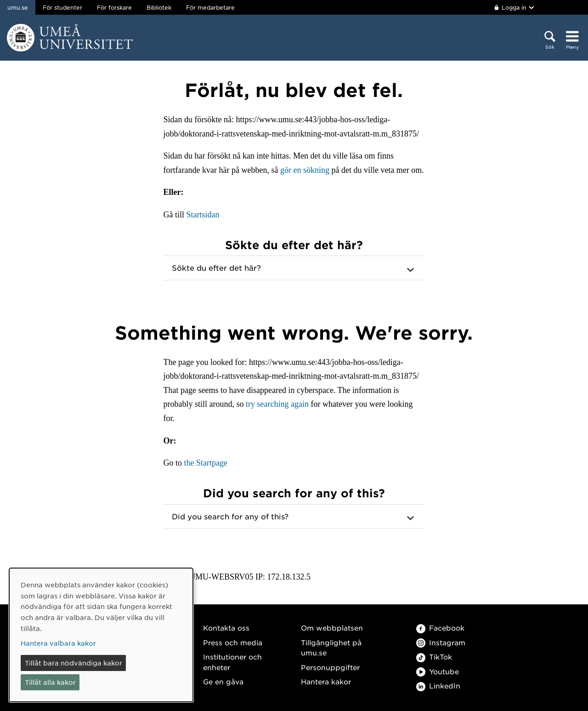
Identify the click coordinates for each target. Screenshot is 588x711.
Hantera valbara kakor (58, 643)
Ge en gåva (223, 681)
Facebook (440, 628)
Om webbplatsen (332, 628)
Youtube (438, 671)
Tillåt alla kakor (50, 682)
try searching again (277, 404)
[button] (294, 268)
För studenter (62, 7)
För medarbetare (210, 7)
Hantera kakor (326, 681)
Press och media (233, 642)
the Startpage (206, 463)
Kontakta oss (226, 628)
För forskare (114, 7)
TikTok (434, 657)
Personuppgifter (330, 667)
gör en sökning (305, 170)
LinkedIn (438, 685)
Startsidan (203, 215)
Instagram (441, 642)
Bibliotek (159, 7)
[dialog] (101, 635)
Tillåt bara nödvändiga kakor (73, 663)
